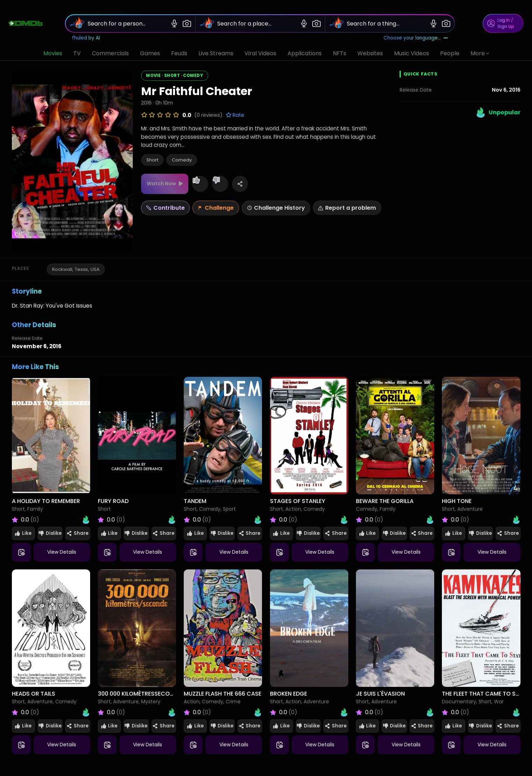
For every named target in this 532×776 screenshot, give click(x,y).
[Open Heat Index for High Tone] (516, 520)
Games (150, 53)
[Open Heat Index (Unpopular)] (498, 113)
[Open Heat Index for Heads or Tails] (86, 712)
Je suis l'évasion (380, 694)
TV (77, 53)
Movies (53, 53)
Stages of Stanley (298, 501)
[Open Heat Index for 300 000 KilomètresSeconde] (172, 712)
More (480, 53)
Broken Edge (289, 694)
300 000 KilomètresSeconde (139, 694)
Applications (305, 53)
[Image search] (187, 23)
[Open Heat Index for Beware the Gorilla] (430, 520)
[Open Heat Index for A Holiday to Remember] (86, 520)
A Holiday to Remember (46, 501)
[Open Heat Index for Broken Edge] (344, 712)
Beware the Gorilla (385, 501)
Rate (235, 115)
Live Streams (216, 53)
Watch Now (161, 184)
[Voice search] (174, 23)
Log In (504, 20)
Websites (370, 53)
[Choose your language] (416, 38)
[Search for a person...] (127, 24)
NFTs (340, 53)
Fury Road (113, 501)
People (450, 53)
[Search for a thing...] (386, 24)
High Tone (457, 501)
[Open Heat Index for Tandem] (258, 520)
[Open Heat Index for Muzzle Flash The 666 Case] (258, 712)
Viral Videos (260, 53)
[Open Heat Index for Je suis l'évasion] (430, 712)
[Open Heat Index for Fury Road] (172, 520)
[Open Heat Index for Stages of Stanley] (344, 520)
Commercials (110, 53)
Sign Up (506, 26)
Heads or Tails (34, 694)
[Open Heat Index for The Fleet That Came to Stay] (516, 712)
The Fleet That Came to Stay (484, 694)
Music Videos (411, 53)
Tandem (195, 501)
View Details (62, 552)
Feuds (179, 53)
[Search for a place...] (256, 24)
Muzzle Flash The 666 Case (223, 694)
